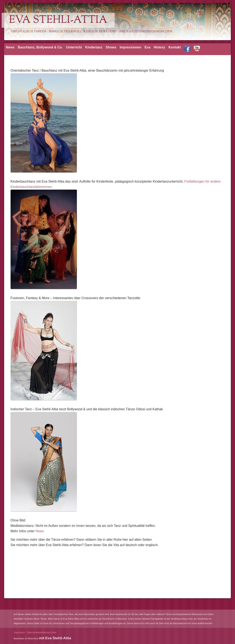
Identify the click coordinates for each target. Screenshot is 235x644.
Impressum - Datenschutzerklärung (31, 632)
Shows (111, 47)
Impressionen (130, 47)
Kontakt (175, 47)
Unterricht (74, 47)
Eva (147, 47)
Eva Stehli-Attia (58, 20)
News (10, 47)
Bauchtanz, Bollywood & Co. (40, 47)
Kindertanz (94, 47)
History (159, 47)
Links (54, 632)
